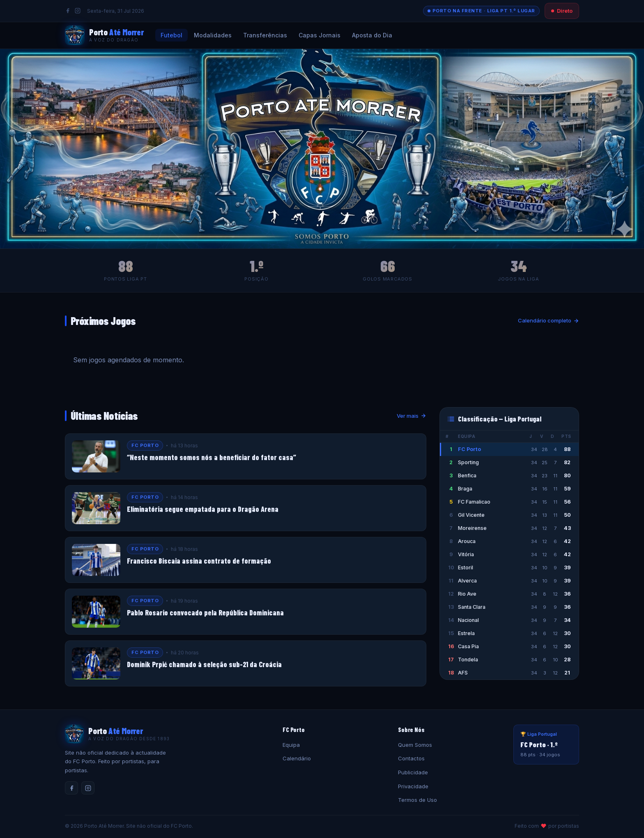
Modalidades (213, 35)
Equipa (291, 745)
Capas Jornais (320, 35)
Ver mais (412, 416)
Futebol (171, 35)
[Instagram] (78, 11)
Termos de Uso (417, 800)
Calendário (297, 758)
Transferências (265, 35)
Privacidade (413, 786)
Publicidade (413, 772)
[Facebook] (68, 11)
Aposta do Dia (372, 35)
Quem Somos (415, 745)
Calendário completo (549, 320)
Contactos (411, 758)
